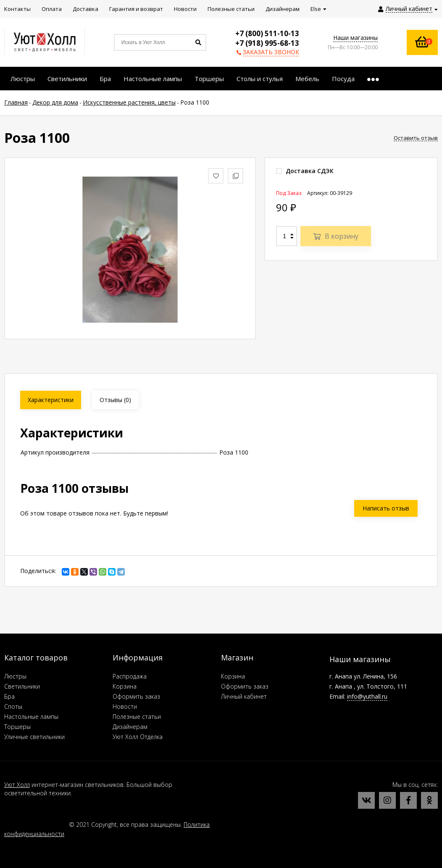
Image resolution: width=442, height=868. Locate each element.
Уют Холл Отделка (138, 737)
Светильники (22, 686)
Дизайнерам (130, 727)
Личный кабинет (244, 696)
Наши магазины (355, 38)
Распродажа (130, 676)
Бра (9, 696)
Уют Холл (17, 785)
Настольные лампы (31, 717)
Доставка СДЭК (305, 171)
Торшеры (17, 727)
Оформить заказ (136, 696)
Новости (125, 706)
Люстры (15, 676)
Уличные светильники (34, 737)
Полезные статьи (137, 717)
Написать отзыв (386, 508)
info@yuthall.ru (367, 696)
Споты (13, 706)
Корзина (125, 686)
